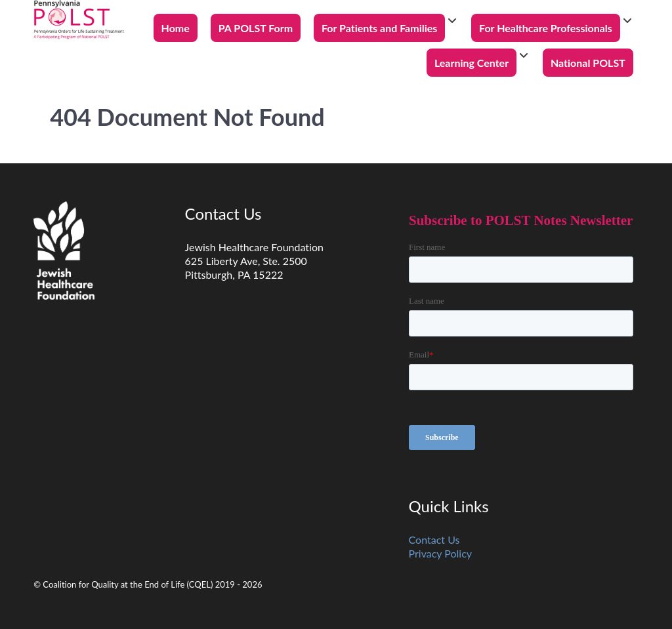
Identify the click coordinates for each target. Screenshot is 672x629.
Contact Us (434, 539)
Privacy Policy (441, 553)
